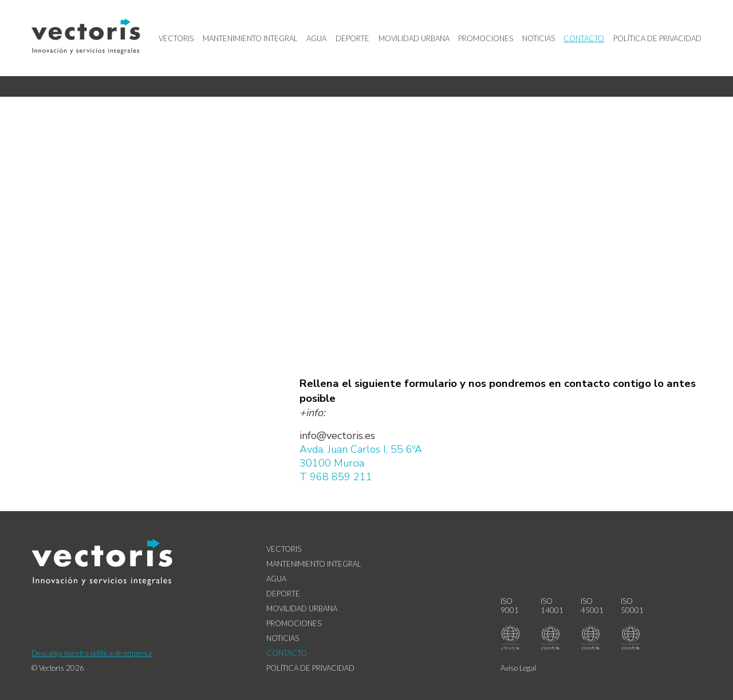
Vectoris (176, 38)
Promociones (486, 38)
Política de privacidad (657, 38)
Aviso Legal (518, 668)
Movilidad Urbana (414, 38)
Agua (316, 38)
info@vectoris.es (337, 436)
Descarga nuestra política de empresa (92, 653)
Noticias (539, 38)
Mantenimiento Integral (250, 38)
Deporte (352, 38)
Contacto (584, 38)
